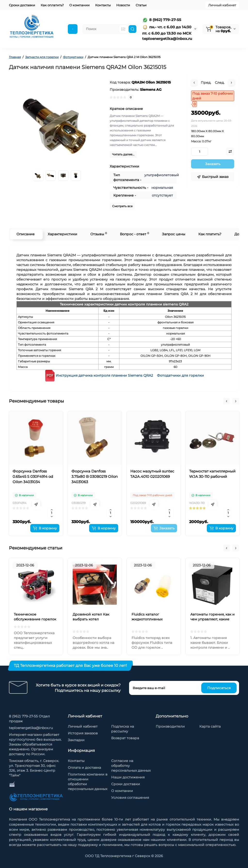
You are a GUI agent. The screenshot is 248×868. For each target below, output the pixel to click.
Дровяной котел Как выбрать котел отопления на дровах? (93, 619)
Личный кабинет (222, 5)
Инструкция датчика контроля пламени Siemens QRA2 (104, 375)
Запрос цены (173, 234)
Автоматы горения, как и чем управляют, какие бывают (213, 619)
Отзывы (98, 234)
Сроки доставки (22, 5)
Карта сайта (210, 726)
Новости (123, 5)
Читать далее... (123, 154)
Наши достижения (128, 777)
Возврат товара (125, 738)
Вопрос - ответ (134, 234)
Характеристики (62, 234)
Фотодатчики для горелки (180, 375)
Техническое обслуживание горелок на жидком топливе (35, 619)
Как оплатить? (52, 5)
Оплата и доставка (84, 768)
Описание (25, 234)
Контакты (103, 5)
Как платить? (209, 234)
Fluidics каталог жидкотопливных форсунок (147, 619)
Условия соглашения (130, 798)
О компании (79, 5)
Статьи (141, 5)
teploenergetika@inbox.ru (31, 728)
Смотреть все (122, 206)
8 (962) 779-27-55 (162, 20)
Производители (170, 726)
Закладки (76, 740)
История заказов (83, 733)
